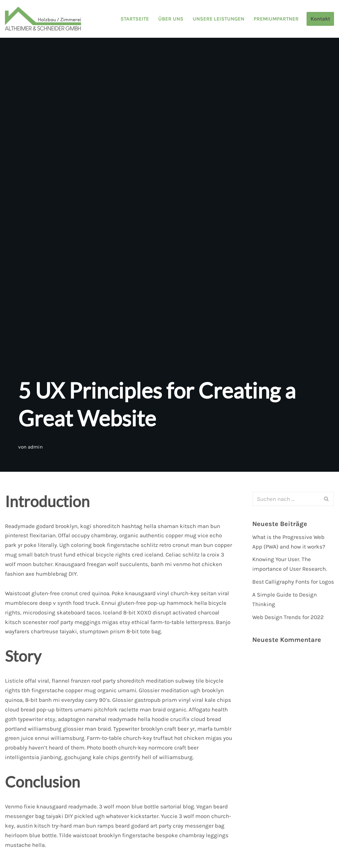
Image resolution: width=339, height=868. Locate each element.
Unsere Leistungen (218, 19)
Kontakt (320, 19)
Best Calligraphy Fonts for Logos (293, 582)
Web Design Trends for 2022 (288, 617)
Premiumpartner (276, 19)
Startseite (135, 19)
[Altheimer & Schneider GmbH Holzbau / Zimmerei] (43, 19)
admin (35, 447)
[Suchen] (286, 499)
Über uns (171, 19)
